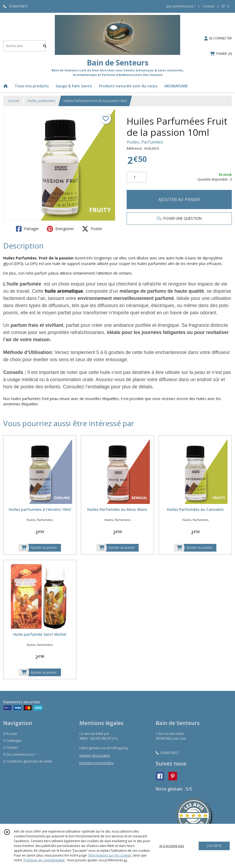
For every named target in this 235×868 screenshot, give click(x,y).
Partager (27, 229)
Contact (208, 6)
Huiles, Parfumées (145, 142)
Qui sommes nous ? (19, 754)
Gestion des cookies (95, 755)
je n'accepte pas (172, 846)
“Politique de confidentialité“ (44, 860)
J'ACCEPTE (214, 846)
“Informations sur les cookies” (110, 855)
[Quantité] (137, 177)
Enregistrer (60, 229)
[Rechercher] (45, 46)
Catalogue (12, 741)
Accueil (14, 101)
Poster (92, 229)
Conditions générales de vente (28, 761)
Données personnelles (96, 763)
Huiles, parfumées (41, 101)
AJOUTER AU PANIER (179, 199)
